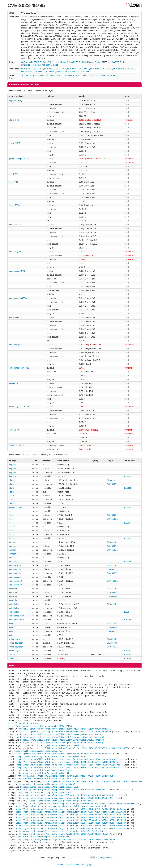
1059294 (111, 75)
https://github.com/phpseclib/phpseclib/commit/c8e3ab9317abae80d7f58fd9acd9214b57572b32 (70, 790)
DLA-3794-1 (73, 69)
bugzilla (111, 62)
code (32, 65)
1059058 (85, 75)
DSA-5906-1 (85, 72)
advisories (26, 65)
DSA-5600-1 (50, 72)
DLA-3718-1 (38, 69)
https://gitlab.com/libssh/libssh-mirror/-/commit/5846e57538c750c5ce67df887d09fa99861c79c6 (68, 765)
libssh (11, 182)
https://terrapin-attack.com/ (24, 723)
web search (47, 65)
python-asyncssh (16, 407)
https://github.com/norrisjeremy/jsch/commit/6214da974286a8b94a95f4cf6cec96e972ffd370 (63, 754)
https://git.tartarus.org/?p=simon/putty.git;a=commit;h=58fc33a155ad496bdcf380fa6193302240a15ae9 (71, 820)
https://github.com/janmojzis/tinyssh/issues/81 (45, 837)
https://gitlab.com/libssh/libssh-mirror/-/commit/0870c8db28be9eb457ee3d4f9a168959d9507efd (68, 762)
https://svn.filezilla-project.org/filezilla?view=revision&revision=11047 (62, 734)
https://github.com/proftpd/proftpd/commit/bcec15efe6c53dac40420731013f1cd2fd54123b (66, 798)
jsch (10, 174)
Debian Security (72, 865)
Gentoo (98, 62)
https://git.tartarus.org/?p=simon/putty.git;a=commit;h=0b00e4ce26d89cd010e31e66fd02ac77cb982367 (71, 823)
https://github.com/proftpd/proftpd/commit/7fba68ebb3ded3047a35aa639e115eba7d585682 (66, 795)
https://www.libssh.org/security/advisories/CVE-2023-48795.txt (52, 757)
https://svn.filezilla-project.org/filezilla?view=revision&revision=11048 (62, 737)
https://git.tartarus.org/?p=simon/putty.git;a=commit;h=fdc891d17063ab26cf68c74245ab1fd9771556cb (71, 826)
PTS (19, 101)
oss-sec (55, 62)
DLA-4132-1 (107, 69)
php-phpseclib (15, 271)
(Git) (89, 865)
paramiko (13, 252)
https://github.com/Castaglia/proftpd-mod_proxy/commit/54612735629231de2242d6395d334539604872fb (84, 804)
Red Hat (83, 62)
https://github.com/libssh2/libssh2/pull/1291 (44, 773)
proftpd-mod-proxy (16, 368)
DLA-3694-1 (26, 69)
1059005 (60, 75)
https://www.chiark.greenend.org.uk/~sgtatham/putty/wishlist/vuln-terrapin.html (61, 806)
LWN (49, 62)
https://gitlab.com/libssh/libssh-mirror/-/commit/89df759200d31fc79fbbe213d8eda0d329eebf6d (68, 768)
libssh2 (12, 205)
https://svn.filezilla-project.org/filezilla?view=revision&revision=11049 (62, 740)
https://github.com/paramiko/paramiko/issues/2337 (47, 784)
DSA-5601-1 (62, 72)
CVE (23, 62)
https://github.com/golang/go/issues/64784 (60, 745)
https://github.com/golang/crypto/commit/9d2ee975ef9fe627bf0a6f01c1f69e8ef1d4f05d (83, 748)
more (55, 65)
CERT (36, 62)
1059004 (51, 75)
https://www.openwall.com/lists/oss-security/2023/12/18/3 (40, 726)
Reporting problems (104, 858)
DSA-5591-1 (26, 72)
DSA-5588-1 (130, 69)
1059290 (102, 75)
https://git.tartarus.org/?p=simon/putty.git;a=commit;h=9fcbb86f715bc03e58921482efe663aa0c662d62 (71, 815)
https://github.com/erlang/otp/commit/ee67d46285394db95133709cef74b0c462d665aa (66, 732)
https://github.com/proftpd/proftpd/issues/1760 (45, 793)
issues (38, 65)
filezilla (11, 143)
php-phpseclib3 (15, 298)
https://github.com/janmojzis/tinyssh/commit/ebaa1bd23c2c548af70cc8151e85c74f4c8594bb (67, 840)
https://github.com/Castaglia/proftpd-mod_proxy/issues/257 (63, 801)
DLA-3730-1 (61, 69)
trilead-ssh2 (14, 445)
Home (61, 865)
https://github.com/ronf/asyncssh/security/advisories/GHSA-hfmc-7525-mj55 (61, 831)
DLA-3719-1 (49, 69)
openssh (12, 225)
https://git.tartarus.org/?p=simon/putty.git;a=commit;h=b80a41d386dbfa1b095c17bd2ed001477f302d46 (71, 829)
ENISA (43, 62)
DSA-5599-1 (38, 72)
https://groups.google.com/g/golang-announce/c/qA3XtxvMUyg (70, 743)
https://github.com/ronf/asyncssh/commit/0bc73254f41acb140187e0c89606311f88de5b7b (66, 834)
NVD (31, 62)
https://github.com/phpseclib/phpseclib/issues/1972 (49, 787)
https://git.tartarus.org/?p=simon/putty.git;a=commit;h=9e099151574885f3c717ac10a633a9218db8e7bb (71, 809)
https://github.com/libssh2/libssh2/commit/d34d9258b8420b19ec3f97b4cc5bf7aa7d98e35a (66, 776)
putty (11, 383)
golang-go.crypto (16, 159)
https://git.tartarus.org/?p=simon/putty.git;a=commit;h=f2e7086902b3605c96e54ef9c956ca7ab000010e (71, 812)
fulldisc (63, 62)
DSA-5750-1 (73, 72)
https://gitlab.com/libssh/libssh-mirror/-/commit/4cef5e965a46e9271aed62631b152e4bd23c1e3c (68, 759)
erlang (11, 120)
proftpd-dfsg (14, 345)
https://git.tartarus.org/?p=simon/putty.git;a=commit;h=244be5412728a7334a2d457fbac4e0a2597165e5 (71, 817)
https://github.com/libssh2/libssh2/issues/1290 (45, 770)
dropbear (12, 101)
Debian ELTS (72, 62)
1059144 (94, 75)
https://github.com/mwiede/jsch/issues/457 (38, 751)
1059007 (77, 75)
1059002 (34, 75)
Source (83, 865)
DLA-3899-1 (84, 69)
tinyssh (12, 430)
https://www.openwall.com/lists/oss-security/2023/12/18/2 (50, 779)
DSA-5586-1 (119, 69)
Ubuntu (90, 62)
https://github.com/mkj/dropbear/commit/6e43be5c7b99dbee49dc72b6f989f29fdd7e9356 (65, 729)
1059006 (68, 75)
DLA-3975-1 (96, 69)
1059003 (42, 75)
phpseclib (13, 318)
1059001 (25, 75)
